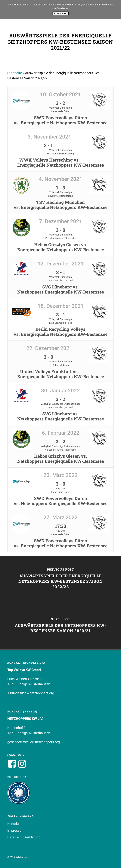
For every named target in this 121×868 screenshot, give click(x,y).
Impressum (16, 830)
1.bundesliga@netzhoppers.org (31, 693)
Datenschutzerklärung (24, 837)
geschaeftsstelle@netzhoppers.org (34, 742)
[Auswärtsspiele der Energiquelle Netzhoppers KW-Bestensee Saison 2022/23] (60, 579)
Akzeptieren (60, 13)
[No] (116, 10)
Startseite (15, 73)
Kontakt (13, 824)
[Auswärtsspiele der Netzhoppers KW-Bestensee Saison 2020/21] (60, 626)
